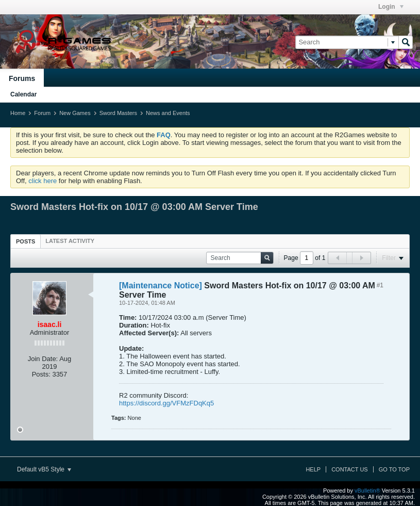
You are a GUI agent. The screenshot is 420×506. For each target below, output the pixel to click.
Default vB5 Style (44, 469)
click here (43, 181)
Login (391, 7)
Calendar (23, 94)
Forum (42, 113)
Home (18, 113)
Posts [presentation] (26, 241)
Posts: (41, 374)
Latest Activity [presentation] (70, 241)
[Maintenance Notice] (161, 285)
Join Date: (43, 359)
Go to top (394, 469)
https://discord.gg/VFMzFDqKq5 (166, 403)
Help (313, 469)
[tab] (26, 241)
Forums (22, 78)
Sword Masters (118, 113)
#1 (380, 285)
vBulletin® (367, 491)
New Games (75, 113)
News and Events (168, 113)
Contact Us (350, 469)
